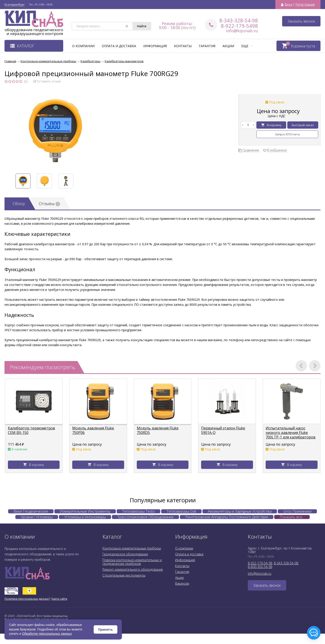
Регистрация (305, 5)
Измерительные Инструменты (85, 511)
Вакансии (182, 583)
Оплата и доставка (119, 46)
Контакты (183, 46)
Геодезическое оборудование (125, 554)
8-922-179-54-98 (260, 563)
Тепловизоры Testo (138, 511)
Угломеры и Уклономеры (85, 517)
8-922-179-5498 (239, 26)
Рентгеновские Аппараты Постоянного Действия (227, 517)
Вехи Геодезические (31, 511)
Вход (288, 5)
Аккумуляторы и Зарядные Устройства (240, 511)
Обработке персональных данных (47, 634)
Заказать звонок (301, 21)
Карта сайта (59, 599)
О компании (83, 46)
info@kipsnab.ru (242, 31)
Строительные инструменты (124, 575)
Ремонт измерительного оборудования (133, 569)
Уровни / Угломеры (37, 517)
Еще (247, 46)
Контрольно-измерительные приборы (132, 548)
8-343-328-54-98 (239, 20)
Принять (106, 629)
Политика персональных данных (27, 599)
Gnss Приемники (297, 511)
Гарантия (207, 46)
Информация (155, 46)
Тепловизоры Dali (181, 511)
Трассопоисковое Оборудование (145, 517)
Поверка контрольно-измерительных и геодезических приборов (132, 562)
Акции (228, 46)
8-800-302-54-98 (260, 567)
